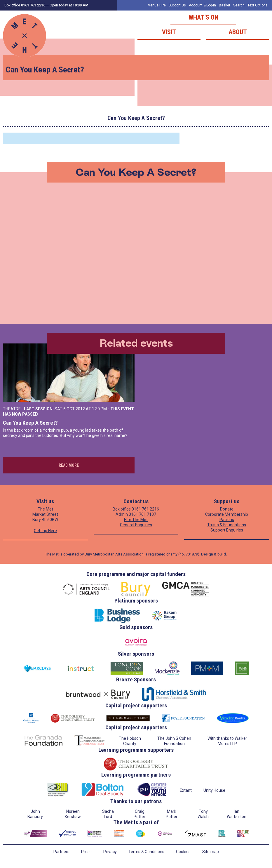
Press (86, 852)
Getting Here (45, 531)
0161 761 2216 (145, 509)
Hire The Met (136, 520)
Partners (61, 852)
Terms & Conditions (146, 852)
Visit (169, 32)
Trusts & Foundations (227, 525)
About (238, 32)
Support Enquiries (227, 530)
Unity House (214, 790)
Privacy (110, 852)
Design (207, 554)
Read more (69, 465)
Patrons (227, 520)
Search (239, 5)
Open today (69, 5)
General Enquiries (136, 525)
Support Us (177, 5)
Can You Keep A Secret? (30, 423)
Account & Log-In (202, 5)
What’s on (203, 17)
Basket (225, 5)
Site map (211, 852)
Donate (227, 509)
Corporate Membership (227, 514)
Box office (25, 5)
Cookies (183, 852)
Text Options (258, 5)
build (222, 554)
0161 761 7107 (142, 514)
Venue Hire (157, 5)
